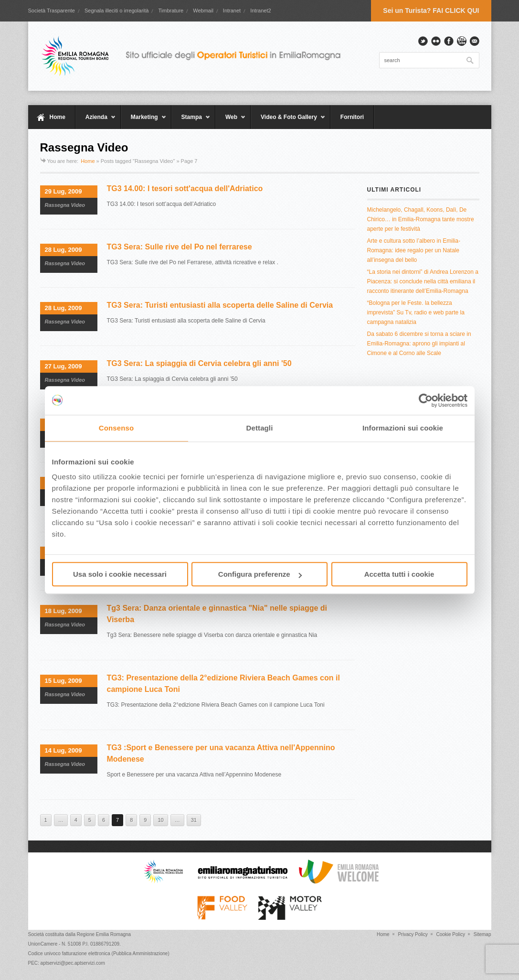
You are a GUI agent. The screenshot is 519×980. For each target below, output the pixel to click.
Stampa (191, 121)
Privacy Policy (413, 934)
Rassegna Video (65, 205)
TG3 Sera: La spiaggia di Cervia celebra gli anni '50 (199, 363)
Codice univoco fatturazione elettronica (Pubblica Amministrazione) (99, 953)
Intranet (232, 11)
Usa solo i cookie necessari (120, 574)
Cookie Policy (450, 934)
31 (194, 820)
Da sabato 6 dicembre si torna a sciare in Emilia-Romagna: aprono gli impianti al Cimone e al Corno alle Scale (419, 344)
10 (160, 820)
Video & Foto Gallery (288, 121)
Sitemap (482, 934)
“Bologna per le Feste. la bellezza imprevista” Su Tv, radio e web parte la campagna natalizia (416, 312)
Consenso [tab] (116, 428)
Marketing (144, 121)
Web (231, 121)
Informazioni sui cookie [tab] (403, 428)
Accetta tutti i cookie (399, 574)
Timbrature (171, 11)
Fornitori (352, 117)
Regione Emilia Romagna (104, 934)
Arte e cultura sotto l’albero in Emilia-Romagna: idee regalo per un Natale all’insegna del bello (414, 250)
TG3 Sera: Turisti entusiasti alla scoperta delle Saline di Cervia (220, 305)
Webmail (203, 11)
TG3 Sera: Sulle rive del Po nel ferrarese (180, 247)
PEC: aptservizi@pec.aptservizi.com (67, 963)
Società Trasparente (52, 11)
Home (58, 117)
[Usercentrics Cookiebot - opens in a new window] (426, 400)
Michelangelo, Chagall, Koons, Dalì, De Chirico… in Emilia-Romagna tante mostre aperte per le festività (421, 219)
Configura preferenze (260, 574)
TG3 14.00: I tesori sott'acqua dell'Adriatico (185, 188)
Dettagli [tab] (260, 428)
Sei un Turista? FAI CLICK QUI (431, 11)
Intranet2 (260, 11)
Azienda (96, 121)
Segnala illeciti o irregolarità (117, 11)
